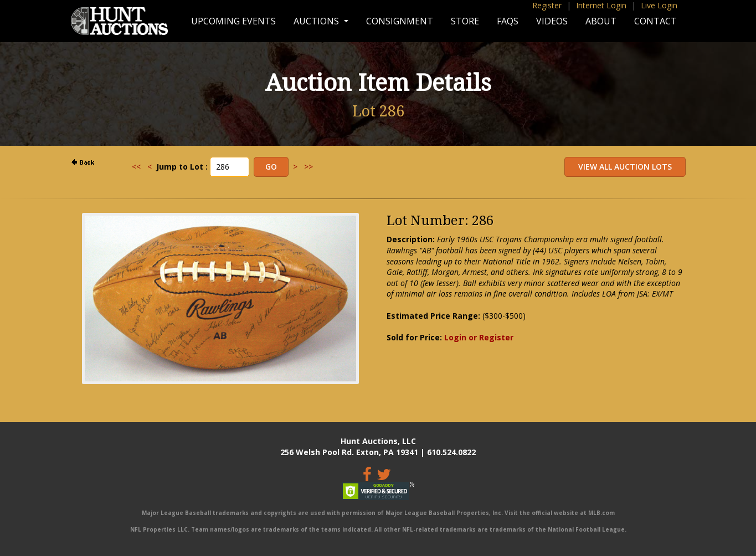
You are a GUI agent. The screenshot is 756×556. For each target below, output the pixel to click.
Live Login (659, 5)
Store (465, 21)
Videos (552, 21)
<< (136, 167)
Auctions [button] (317, 21)
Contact (655, 21)
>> (308, 167)
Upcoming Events (233, 21)
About (601, 21)
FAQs (508, 21)
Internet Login (601, 5)
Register (547, 5)
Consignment (400, 21)
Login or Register (479, 337)
